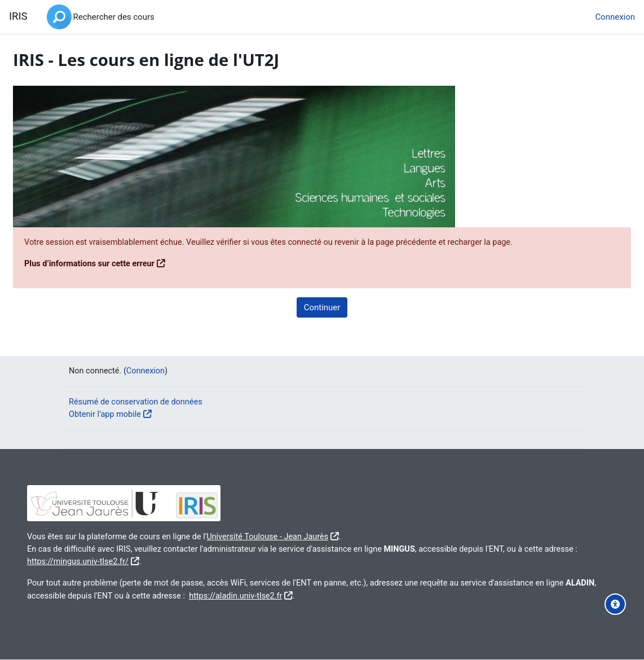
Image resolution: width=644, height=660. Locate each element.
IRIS (18, 16)
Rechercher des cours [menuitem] (114, 17)
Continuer (322, 307)
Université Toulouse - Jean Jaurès (303, 535)
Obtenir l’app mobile (106, 413)
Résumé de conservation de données (138, 401)
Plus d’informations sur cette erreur (119, 264)
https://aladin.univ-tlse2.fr (324, 595)
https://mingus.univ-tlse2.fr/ (143, 561)
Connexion (615, 17)
